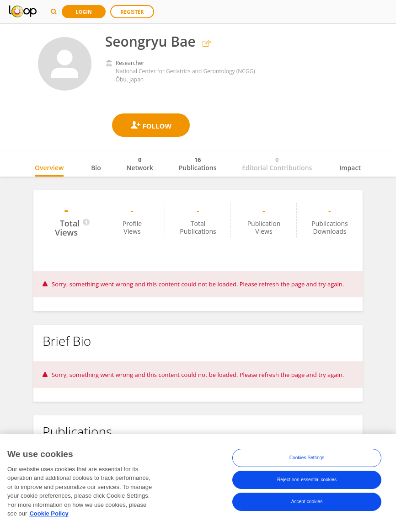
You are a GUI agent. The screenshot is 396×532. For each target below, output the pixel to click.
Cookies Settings (307, 460)
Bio (96, 168)
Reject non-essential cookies (307, 482)
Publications (198, 164)
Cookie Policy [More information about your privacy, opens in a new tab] (49, 516)
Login (84, 12)
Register (132, 12)
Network (140, 164)
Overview (49, 168)
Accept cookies (307, 504)
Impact (350, 168)
